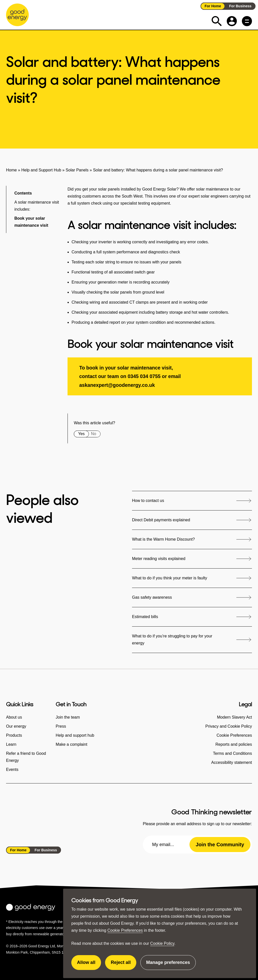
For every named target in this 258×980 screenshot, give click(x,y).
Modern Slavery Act (234, 717)
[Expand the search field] (217, 21)
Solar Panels (77, 170)
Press (61, 726)
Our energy (16, 726)
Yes (81, 434)
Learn (11, 744)
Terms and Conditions (232, 753)
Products (14, 735)
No (93, 434)
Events (12, 769)
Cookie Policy (162, 943)
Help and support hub (75, 735)
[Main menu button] (247, 21)
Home (11, 170)
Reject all (124, 965)
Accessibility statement (232, 762)
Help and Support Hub (41, 170)
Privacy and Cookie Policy (229, 726)
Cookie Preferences (125, 930)
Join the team (68, 717)
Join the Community (220, 845)
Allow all (89, 965)
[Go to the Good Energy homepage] (17, 15)
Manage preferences (168, 965)
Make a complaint (71, 744)
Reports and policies (234, 744)
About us (14, 717)
